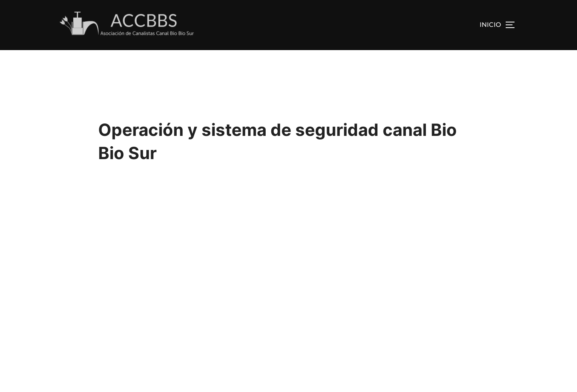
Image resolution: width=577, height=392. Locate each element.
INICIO (490, 25)
